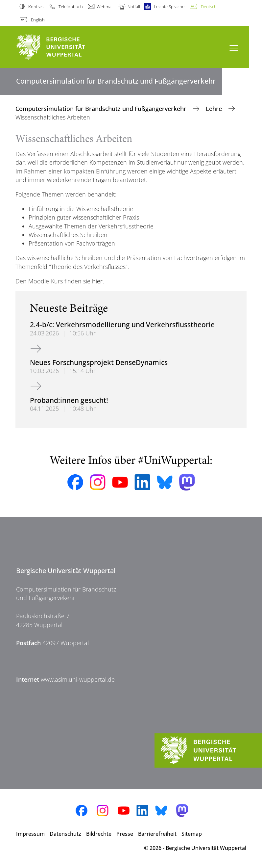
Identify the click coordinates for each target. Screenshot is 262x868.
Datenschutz (65, 834)
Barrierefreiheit (157, 834)
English (38, 20)
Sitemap (192, 834)
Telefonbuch (71, 7)
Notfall (134, 7)
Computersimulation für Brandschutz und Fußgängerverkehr (102, 109)
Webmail (105, 7)
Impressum (30, 834)
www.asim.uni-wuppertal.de (78, 679)
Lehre (215, 109)
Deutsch (209, 7)
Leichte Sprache (169, 7)
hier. (98, 281)
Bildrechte (99, 834)
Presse (125, 834)
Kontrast (36, 7)
